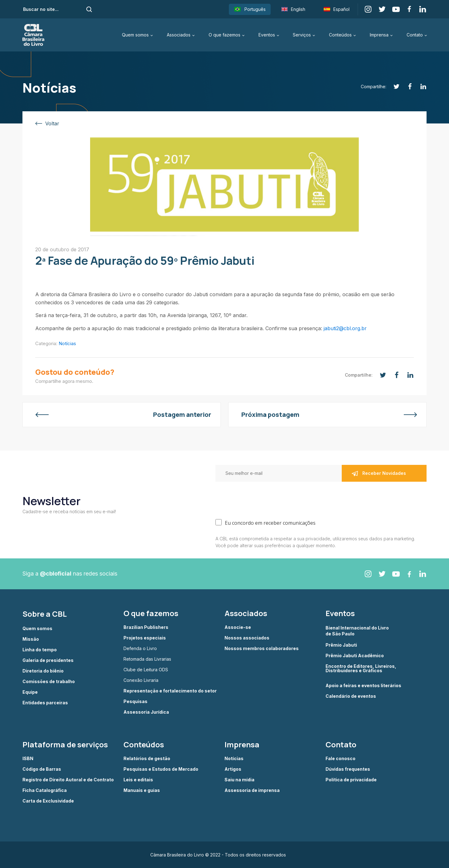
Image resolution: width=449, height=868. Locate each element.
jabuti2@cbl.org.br (345, 328)
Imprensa (379, 35)
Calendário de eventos (351, 696)
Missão (31, 639)
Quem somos (135, 35)
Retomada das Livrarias (147, 659)
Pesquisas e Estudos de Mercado (161, 769)
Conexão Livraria (141, 680)
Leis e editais (138, 780)
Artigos (233, 769)
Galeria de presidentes (48, 660)
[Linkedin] (420, 87)
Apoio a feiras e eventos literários (363, 686)
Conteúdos (340, 35)
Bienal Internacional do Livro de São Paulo (358, 631)
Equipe (30, 692)
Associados (179, 35)
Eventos (267, 35)
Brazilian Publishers (146, 627)
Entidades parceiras (45, 703)
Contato (415, 35)
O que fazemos (224, 35)
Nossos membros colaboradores (262, 649)
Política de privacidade (351, 780)
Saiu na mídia (239, 780)
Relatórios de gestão (147, 759)
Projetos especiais (145, 638)
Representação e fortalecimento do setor (170, 691)
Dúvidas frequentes (348, 769)
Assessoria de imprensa (252, 790)
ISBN (28, 759)
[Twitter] (393, 87)
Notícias (67, 343)
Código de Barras (42, 769)
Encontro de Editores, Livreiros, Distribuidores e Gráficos (361, 669)
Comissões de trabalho (49, 682)
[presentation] (263, 499)
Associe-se (238, 627)
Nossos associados (247, 638)
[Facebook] (406, 87)
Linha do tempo (40, 650)
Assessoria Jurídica (146, 712)
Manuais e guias (142, 790)
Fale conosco (340, 759)
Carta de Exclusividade (48, 801)
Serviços (302, 35)
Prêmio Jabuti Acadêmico (355, 656)
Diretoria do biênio (43, 671)
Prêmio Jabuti (341, 645)
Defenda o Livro (140, 649)
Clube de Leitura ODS (146, 670)
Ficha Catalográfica (45, 790)
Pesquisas (135, 702)
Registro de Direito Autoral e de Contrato (68, 780)
